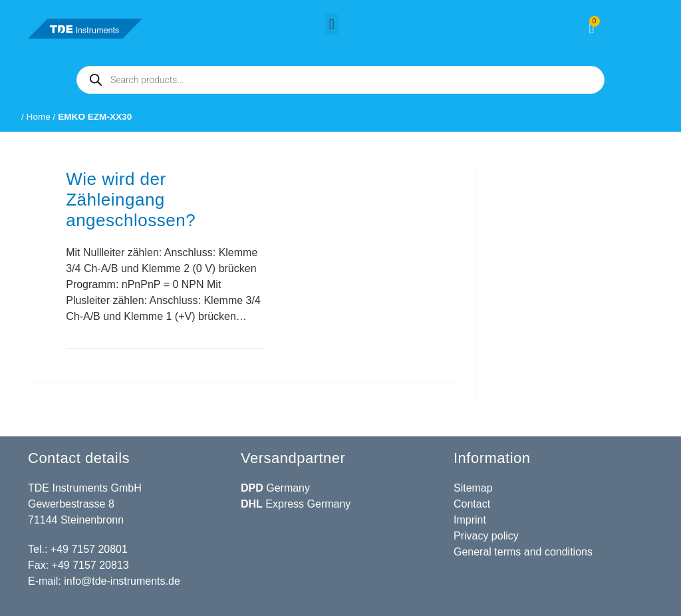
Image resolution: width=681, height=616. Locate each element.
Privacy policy (486, 536)
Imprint (470, 520)
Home (39, 117)
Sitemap (473, 488)
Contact (472, 504)
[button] (332, 24)
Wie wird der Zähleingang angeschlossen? (131, 200)
